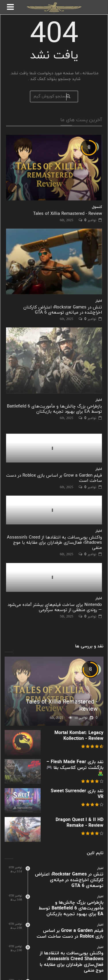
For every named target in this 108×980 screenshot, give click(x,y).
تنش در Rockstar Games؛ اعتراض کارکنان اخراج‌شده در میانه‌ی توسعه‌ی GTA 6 (63, 310)
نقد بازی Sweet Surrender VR (77, 794)
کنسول (97, 207)
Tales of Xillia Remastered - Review (68, 214)
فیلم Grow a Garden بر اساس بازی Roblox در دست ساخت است (54, 478)
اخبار (99, 301)
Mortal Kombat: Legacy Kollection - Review (79, 736)
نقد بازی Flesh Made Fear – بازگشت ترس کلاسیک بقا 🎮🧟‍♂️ (75, 768)
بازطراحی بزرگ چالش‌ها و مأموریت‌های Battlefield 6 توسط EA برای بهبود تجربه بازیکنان (54, 409)
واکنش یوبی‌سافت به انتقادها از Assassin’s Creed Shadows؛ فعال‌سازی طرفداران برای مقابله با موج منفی (54, 543)
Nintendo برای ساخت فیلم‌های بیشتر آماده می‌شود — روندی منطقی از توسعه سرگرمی (55, 607)
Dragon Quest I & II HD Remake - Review (79, 823)
